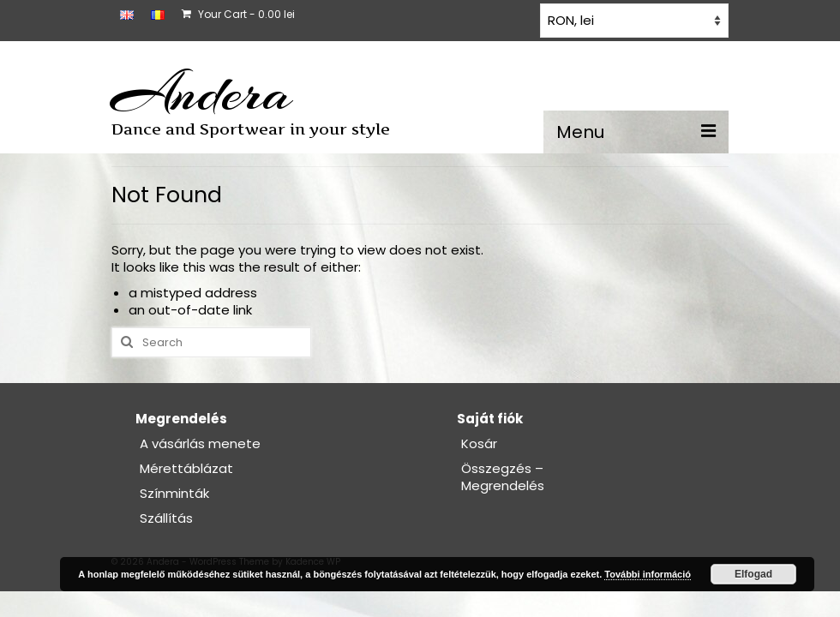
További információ (648, 574)
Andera (202, 93)
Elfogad (753, 574)
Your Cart (238, 14)
